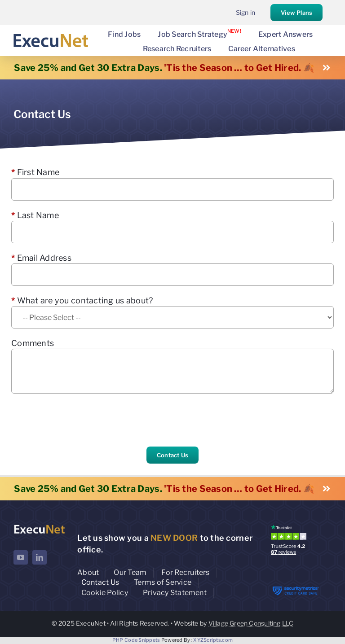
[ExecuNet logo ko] (39, 527)
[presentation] (80, 420)
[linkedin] (40, 557)
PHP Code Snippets (136, 640)
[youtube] (21, 557)
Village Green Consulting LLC (251, 623)
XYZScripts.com (213, 640)
